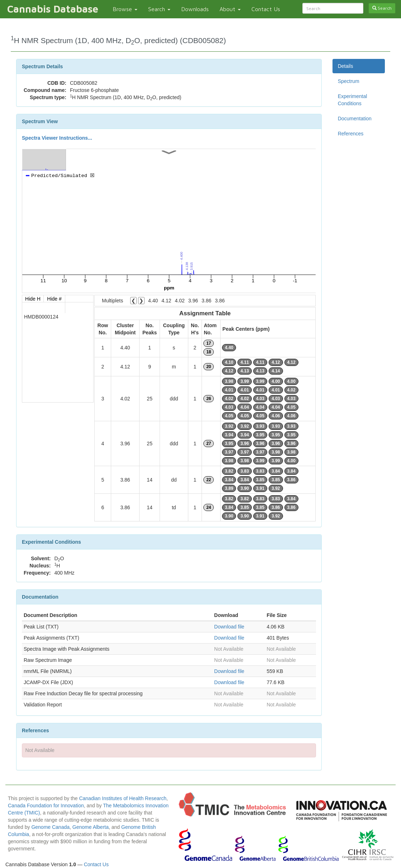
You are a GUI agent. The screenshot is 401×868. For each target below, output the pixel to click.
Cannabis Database (53, 9)
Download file (229, 627)
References (351, 134)
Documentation (355, 119)
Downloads (195, 9)
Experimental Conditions (353, 100)
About (230, 9)
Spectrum (349, 81)
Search (159, 9)
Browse (125, 9)
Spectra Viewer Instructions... (57, 138)
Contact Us (266, 9)
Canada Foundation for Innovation (46, 806)
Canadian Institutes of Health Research (123, 798)
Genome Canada (50, 827)
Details (346, 66)
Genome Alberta (91, 827)
